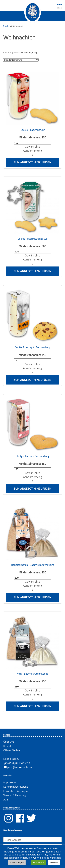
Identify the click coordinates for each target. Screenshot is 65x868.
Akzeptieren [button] (39, 863)
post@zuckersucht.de (18, 767)
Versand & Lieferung (15, 795)
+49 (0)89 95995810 (17, 763)
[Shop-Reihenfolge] (21, 60)
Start (6, 26)
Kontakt (8, 746)
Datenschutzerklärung (16, 787)
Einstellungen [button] (17, 863)
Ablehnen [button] (54, 863)
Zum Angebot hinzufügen (32, 162)
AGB (6, 800)
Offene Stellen (12, 750)
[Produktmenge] (32, 143)
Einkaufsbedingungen (16, 791)
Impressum (10, 782)
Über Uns (9, 742)
